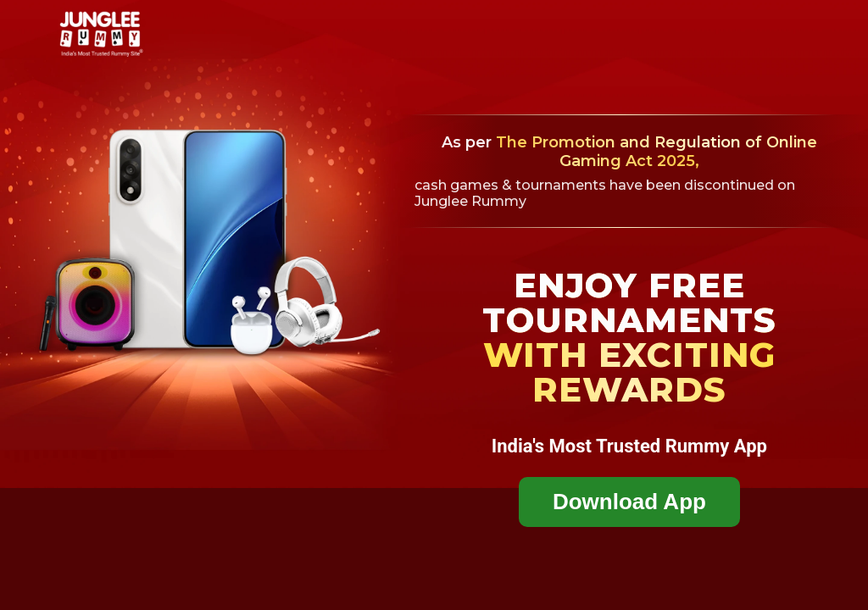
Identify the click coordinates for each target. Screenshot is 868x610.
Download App (629, 502)
